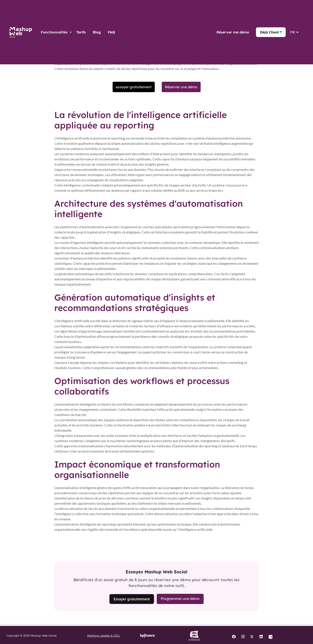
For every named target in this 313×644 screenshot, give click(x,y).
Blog (97, 32)
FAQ (111, 32)
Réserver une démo (181, 87)
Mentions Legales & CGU (103, 636)
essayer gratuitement (134, 87)
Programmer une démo (180, 599)
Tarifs (81, 32)
